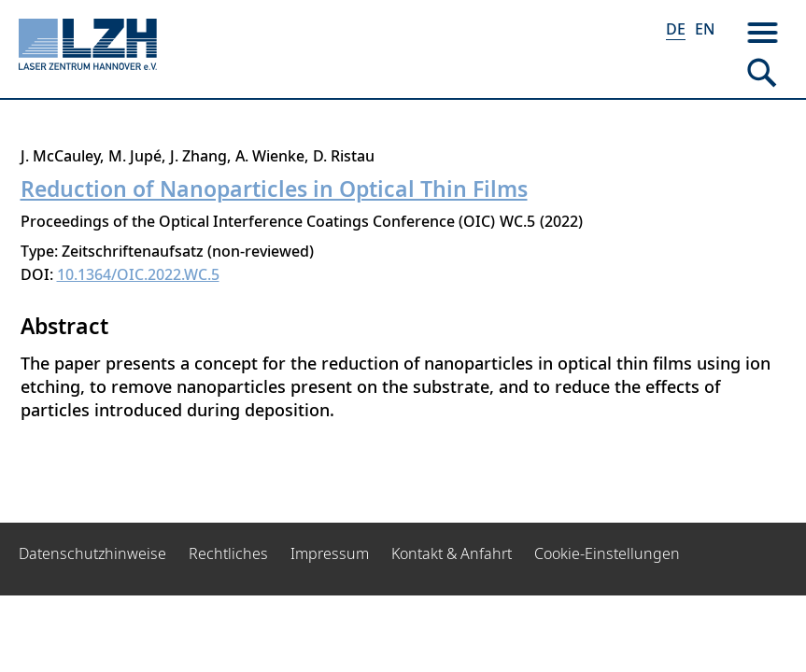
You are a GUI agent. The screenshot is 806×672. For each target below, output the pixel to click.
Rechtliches (228, 553)
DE (676, 29)
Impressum (330, 553)
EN (705, 29)
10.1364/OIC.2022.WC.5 (138, 274)
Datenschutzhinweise (92, 553)
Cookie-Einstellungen (607, 553)
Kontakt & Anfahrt (452, 553)
